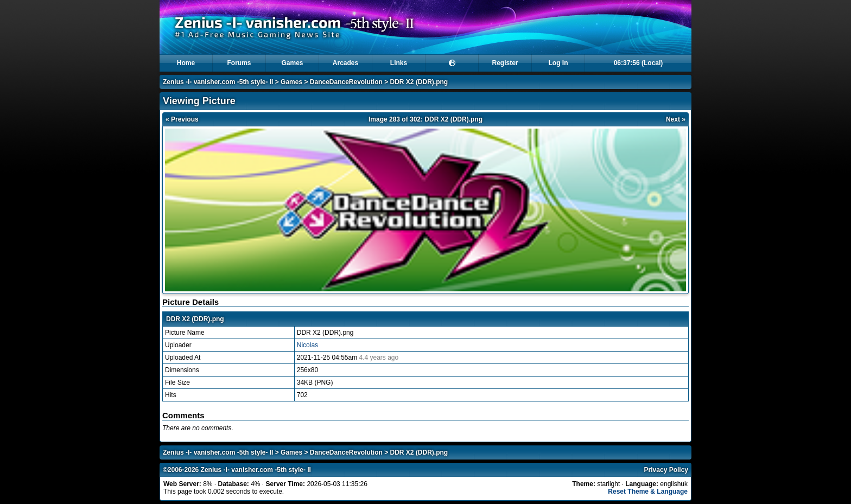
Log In (558, 63)
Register (505, 63)
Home (186, 63)
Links (399, 63)
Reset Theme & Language (648, 492)
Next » (676, 119)
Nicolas (307, 345)
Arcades (345, 63)
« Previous (182, 119)
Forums (239, 63)
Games (292, 63)
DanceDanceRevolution (346, 82)
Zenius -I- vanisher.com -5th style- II (218, 82)
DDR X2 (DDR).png (419, 82)
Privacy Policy (666, 470)
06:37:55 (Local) (639, 63)
